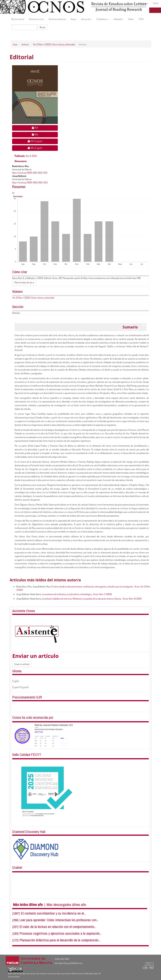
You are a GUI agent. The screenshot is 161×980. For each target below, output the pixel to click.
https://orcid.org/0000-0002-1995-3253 (30, 182)
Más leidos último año (28, 905)
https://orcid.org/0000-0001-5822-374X (30, 173)
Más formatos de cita (24, 282)
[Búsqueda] (24, 27)
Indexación (118, 19)
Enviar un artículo (22, 664)
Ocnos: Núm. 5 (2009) (102, 594)
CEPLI (141, 19)
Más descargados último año (66, 905)
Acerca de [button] (86, 19)
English (16, 681)
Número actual (18, 19)
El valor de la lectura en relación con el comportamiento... (58, 927)
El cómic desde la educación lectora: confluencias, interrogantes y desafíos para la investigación (93, 587)
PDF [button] (45, 128)
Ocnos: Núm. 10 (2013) (132, 599)
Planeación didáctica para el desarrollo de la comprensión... (60, 940)
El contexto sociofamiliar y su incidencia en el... (53, 913)
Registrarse (143, 3)
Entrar (156, 3)
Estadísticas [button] (103, 19)
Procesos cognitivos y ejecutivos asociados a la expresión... (60, 933)
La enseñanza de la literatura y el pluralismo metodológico (67, 594)
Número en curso (36, 19)
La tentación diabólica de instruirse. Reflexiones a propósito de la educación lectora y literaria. (82, 599)
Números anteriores (57, 19)
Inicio (15, 44)
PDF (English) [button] (41, 141)
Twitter (131, 19)
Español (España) (20, 687)
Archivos (25, 44)
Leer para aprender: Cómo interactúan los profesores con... (59, 920)
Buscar (43, 27)
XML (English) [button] (41, 148)
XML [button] (45, 134)
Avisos (73, 19)
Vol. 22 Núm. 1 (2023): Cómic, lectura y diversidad (54, 44)
